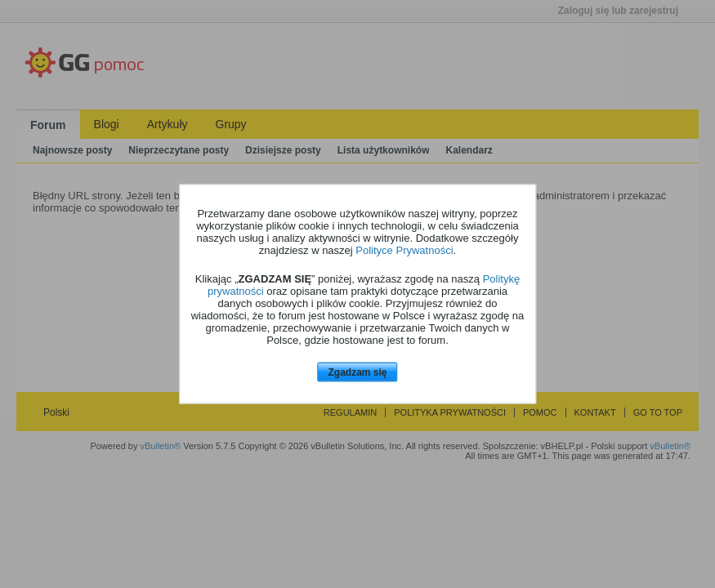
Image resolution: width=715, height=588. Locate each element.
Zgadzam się (357, 372)
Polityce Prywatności (404, 249)
